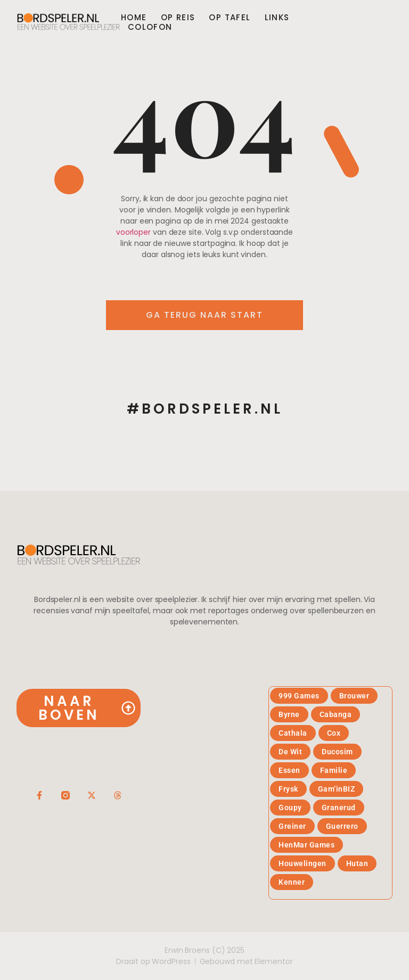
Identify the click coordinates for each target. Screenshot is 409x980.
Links (277, 18)
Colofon (150, 27)
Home (134, 18)
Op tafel (230, 18)
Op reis (178, 18)
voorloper (133, 232)
